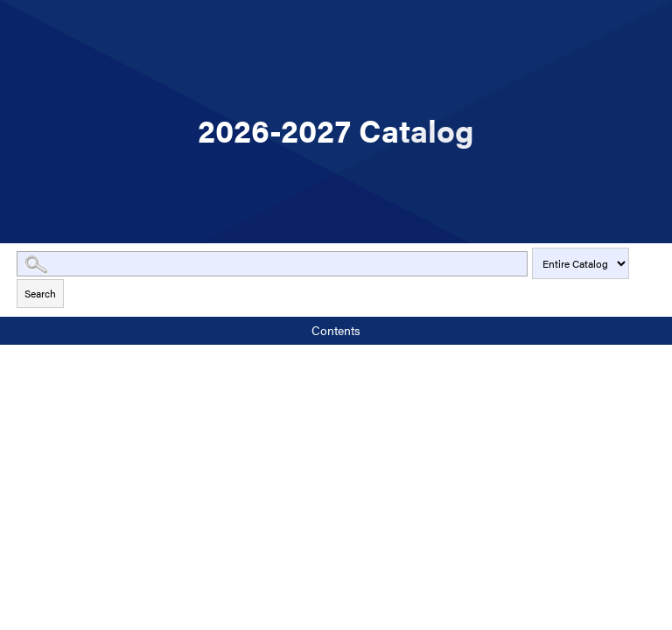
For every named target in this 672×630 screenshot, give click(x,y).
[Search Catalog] (272, 264)
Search (40, 293)
